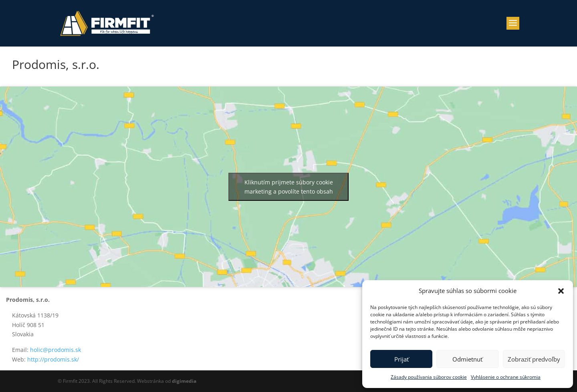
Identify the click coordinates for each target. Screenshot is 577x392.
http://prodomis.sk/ (53, 359)
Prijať (401, 359)
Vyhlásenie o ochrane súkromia (506, 377)
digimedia (184, 381)
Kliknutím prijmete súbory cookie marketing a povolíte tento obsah (289, 187)
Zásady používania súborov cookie (429, 377)
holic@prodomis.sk (55, 350)
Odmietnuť (467, 359)
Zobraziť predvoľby (534, 359)
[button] (561, 291)
